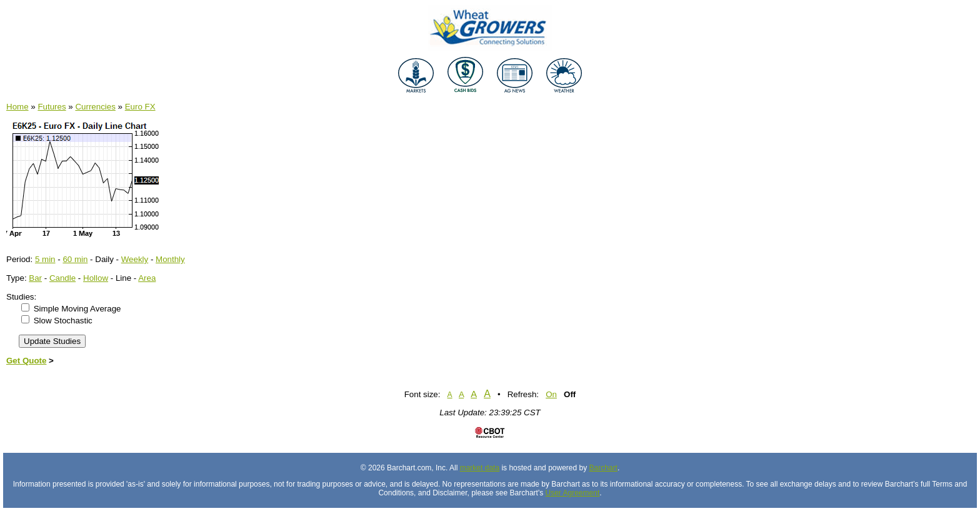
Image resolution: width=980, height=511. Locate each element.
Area (147, 278)
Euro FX (140, 107)
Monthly (170, 259)
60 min (75, 259)
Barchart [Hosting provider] (603, 468)
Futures (52, 107)
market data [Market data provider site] (480, 468)
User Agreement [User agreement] (573, 493)
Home (17, 107)
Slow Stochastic (63, 321)
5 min (45, 259)
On (551, 394)
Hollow (96, 278)
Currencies (95, 107)
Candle (62, 278)
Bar (35, 278)
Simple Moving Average (77, 309)
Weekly (135, 259)
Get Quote (26, 361)
